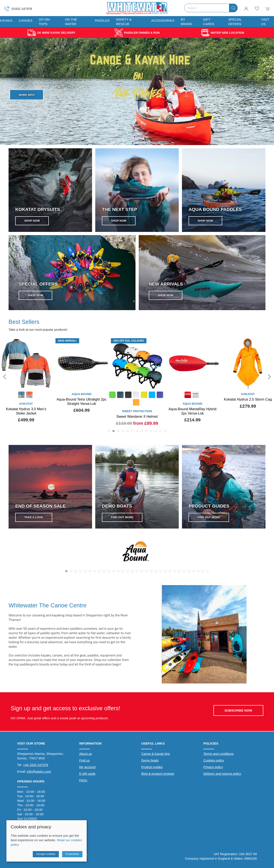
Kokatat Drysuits (38, 209)
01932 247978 (18, 9)
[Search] (211, 8)
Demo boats (150, 762)
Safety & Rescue (124, 22)
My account (87, 769)
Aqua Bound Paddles (215, 209)
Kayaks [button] (6, 20)
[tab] (109, 433)
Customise (72, 854)
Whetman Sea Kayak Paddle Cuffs (26, 401)
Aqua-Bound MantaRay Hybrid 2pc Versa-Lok (248, 411)
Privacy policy (213, 769)
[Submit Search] (233, 8)
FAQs (83, 782)
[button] (257, 9)
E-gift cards (87, 775)
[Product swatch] (77, 395)
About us (86, 755)
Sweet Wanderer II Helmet (193, 416)
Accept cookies (46, 854)
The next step (120, 209)
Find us (84, 762)
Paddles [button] (102, 20)
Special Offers (235, 22)
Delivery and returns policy (222, 775)
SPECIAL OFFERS (38, 284)
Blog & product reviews (158, 775)
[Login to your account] (246, 9)
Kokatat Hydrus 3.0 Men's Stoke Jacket (82, 411)
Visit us (265, 22)
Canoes (26, 20)
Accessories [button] (163, 20)
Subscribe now (238, 712)
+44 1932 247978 (36, 767)
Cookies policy (214, 762)
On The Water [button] (71, 22)
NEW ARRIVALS (166, 284)
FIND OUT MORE (110, 507)
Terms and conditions (219, 755)
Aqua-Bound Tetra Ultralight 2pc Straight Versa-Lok (137, 401)
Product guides (152, 769)
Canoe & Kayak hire (156, 755)
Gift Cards (209, 22)
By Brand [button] (187, 22)
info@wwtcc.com (39, 773)
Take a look (34, 519)
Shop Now (26, 106)
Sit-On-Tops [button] (45, 22)
